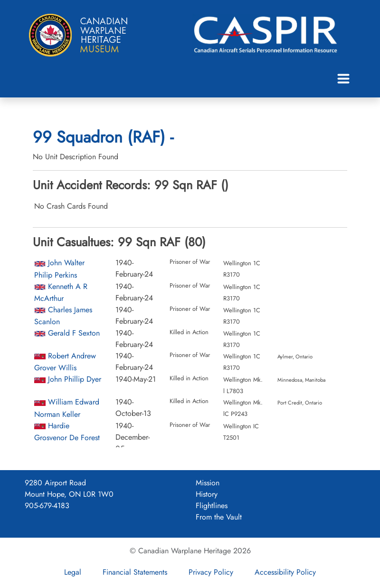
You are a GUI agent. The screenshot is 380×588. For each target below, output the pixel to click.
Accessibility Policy (285, 572)
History (207, 494)
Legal (73, 572)
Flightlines (212, 506)
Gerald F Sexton (74, 333)
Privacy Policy (211, 572)
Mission (208, 483)
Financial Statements (135, 572)
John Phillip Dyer (75, 379)
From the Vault (219, 517)
